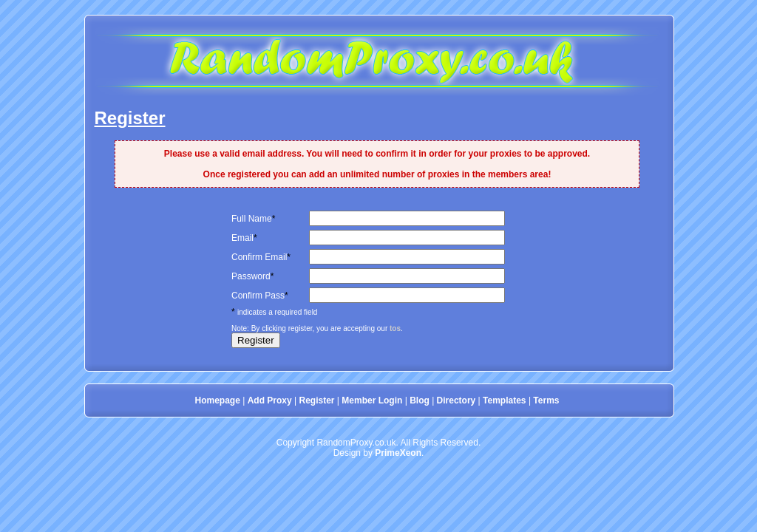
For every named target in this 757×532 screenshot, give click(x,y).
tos (395, 328)
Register (316, 400)
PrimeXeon (398, 453)
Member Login (372, 400)
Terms (546, 400)
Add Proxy (270, 400)
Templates (504, 400)
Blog (420, 400)
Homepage (218, 400)
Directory (456, 400)
